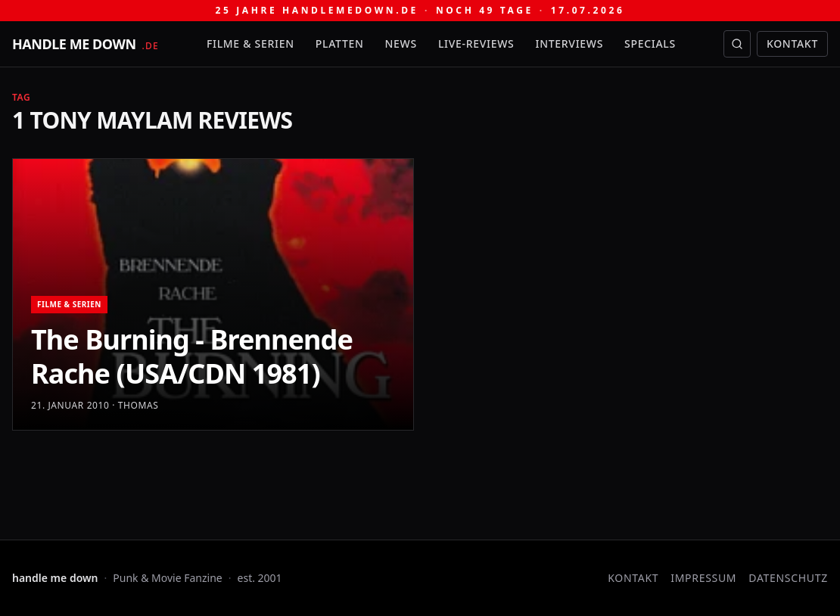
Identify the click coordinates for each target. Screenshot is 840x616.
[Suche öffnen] (737, 44)
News (401, 44)
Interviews (570, 44)
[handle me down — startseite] (86, 44)
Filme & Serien (250, 44)
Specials (650, 44)
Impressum (703, 578)
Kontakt (792, 44)
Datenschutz (788, 578)
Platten (340, 44)
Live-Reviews (476, 44)
